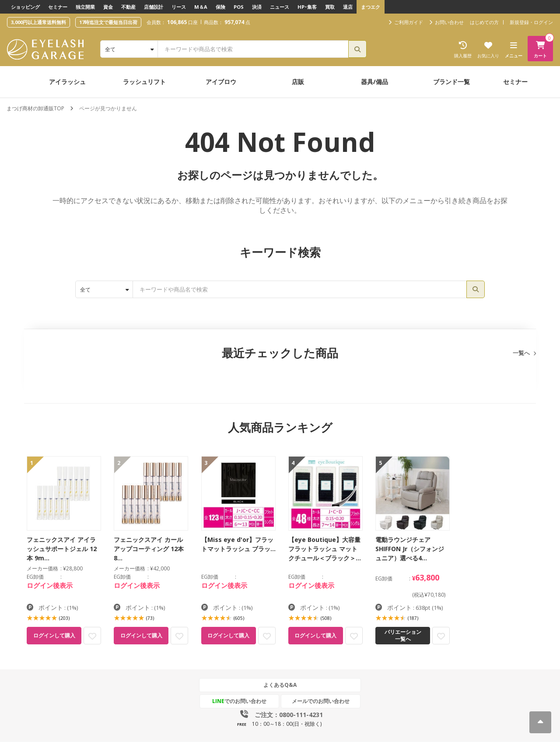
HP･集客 (307, 7)
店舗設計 (154, 7)
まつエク (371, 7)
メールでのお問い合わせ (321, 701)
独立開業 (85, 7)
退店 (348, 7)
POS (239, 7)
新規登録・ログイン (531, 22)
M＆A (201, 7)
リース (179, 7)
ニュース (280, 7)
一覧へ (521, 353)
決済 (257, 7)
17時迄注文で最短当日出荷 (108, 22)
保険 (220, 7)
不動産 (128, 7)
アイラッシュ (67, 82)
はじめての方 (484, 22)
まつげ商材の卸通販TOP (35, 108)
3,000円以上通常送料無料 (38, 22)
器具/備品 (374, 82)
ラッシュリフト (144, 82)
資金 (108, 7)
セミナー (58, 7)
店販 (298, 82)
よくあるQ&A (280, 685)
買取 (330, 7)
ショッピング (25, 7)
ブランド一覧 (451, 82)
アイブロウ (221, 82)
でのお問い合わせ (239, 701)
